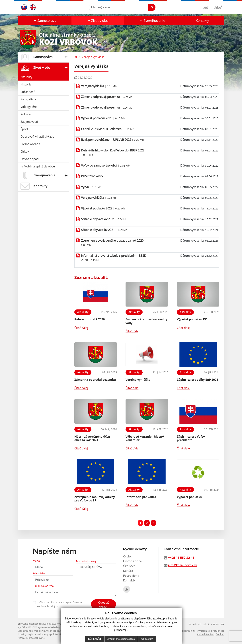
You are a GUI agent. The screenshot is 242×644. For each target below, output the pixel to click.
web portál (40, 631)
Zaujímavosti (29, 122)
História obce (133, 561)
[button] (45, 21)
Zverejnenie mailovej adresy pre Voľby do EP (95, 499)
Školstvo (129, 566)
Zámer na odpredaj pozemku (95, 380)
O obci (128, 557)
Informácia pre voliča (141, 497)
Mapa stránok (25, 631)
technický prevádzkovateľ (31, 638)
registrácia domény (38, 634)
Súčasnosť (28, 92)
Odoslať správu (103, 605)
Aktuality (26, 77)
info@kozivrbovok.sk (183, 565)
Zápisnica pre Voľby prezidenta (191, 438)
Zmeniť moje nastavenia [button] (121, 639)
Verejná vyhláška (93, 57)
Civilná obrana (30, 144)
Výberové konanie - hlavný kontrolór (145, 438)
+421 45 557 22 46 (181, 558)
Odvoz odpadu (30, 159)
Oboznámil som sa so (60, 604)
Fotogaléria (28, 99)
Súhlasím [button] (95, 639)
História (26, 84)
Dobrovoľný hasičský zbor (38, 137)
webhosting (53, 631)
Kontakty (202, 21)
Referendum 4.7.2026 (90, 319)
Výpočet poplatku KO (192, 319)
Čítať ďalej (81, 328)
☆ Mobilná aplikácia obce (38, 166)
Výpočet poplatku (190, 497)
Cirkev (25, 151)
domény (22, 634)
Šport (24, 129)
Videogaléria (29, 107)
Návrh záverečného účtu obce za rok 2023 (92, 438)
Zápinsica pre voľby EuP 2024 (197, 380)
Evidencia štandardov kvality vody (146, 321)
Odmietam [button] (147, 639)
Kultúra (26, 114)
